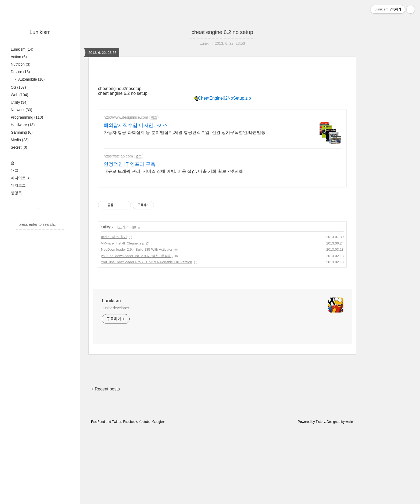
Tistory (320, 422)
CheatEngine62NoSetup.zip (222, 98)
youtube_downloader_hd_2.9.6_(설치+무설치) (137, 256)
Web (19, 95)
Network (21, 110)
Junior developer (115, 308)
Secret (19, 147)
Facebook (130, 422)
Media (20, 140)
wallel (350, 422)
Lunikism (40, 32)
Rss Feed (98, 422)
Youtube (145, 422)
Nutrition (20, 64)
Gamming (22, 132)
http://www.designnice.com (126, 117)
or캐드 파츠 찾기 (114, 237)
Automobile (31, 79)
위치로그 (18, 185)
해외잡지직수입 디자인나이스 (136, 125)
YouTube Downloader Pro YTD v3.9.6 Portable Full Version (147, 262)
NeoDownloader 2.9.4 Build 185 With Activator (137, 249)
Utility (19, 102)
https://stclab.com (118, 156)
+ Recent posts (105, 389)
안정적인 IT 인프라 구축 (130, 164)
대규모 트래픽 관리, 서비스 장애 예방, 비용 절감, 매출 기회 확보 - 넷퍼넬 (173, 171)
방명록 (16, 193)
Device (20, 72)
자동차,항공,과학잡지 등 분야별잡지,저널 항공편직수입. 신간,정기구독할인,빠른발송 (185, 132)
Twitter (117, 422)
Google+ (159, 422)
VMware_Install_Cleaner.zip (123, 243)
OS (18, 87)
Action (19, 57)
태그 (14, 170)
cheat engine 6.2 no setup (222, 32)
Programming (27, 117)
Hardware (23, 125)
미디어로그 (20, 178)
